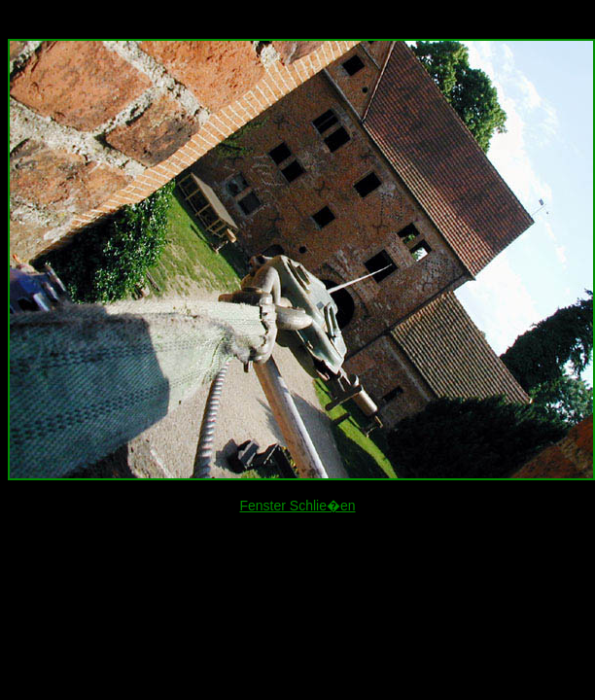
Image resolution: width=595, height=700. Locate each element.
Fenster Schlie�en (297, 506)
